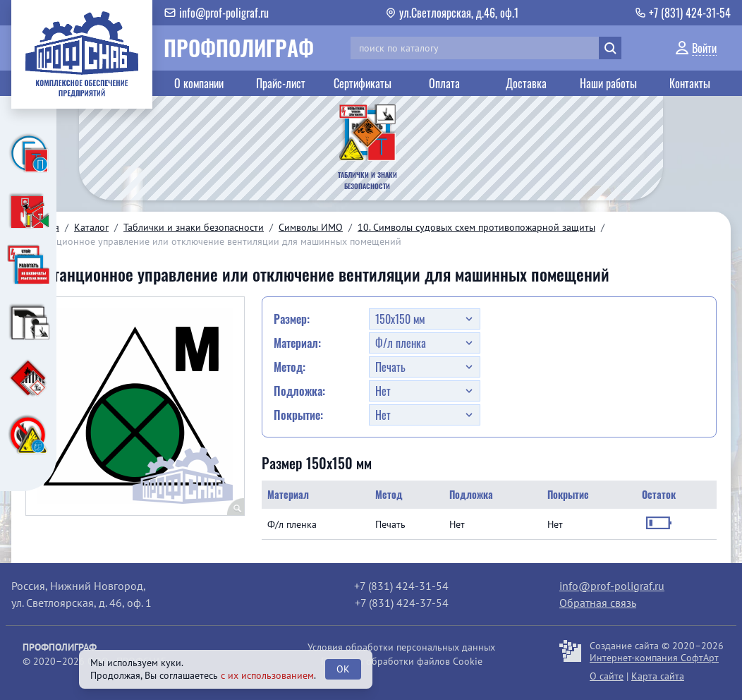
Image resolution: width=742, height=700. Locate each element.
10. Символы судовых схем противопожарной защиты (476, 227)
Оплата (444, 83)
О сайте (607, 676)
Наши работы (608, 83)
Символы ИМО (311, 227)
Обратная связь (598, 603)
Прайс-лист (281, 83)
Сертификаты (363, 83)
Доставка (526, 83)
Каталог (91, 227)
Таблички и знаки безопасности (194, 227)
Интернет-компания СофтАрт (654, 658)
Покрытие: (298, 415)
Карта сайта (658, 676)
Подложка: (299, 391)
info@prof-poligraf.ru (612, 586)
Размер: (292, 319)
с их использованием (267, 675)
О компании (199, 83)
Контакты (690, 83)
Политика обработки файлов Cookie (402, 661)
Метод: (290, 367)
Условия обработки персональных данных (401, 647)
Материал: (297, 343)
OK (343, 669)
